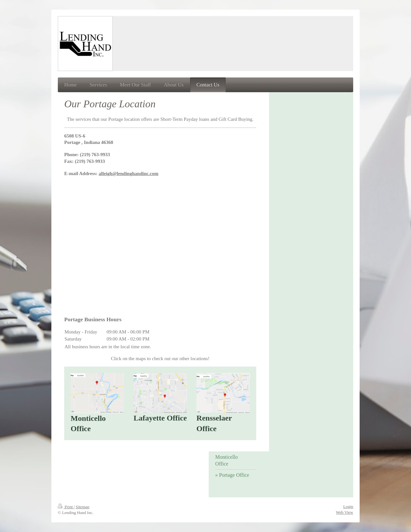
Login (348, 506)
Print (66, 507)
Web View (345, 512)
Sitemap (83, 507)
